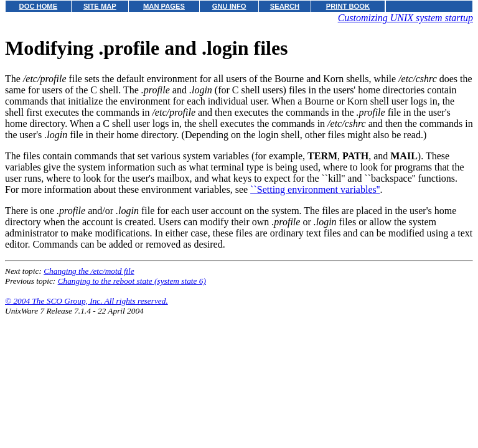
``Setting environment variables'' (315, 189)
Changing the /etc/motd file (89, 271)
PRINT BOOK (348, 6)
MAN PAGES (164, 6)
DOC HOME (39, 6)
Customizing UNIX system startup (405, 18)
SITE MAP (100, 6)
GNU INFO (229, 6)
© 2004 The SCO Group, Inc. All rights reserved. (87, 301)
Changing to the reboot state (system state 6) (132, 281)
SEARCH (285, 6)
